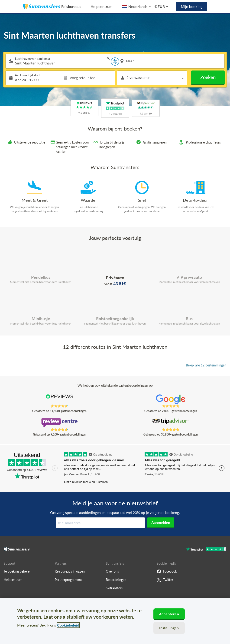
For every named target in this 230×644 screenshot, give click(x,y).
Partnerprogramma (68, 580)
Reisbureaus (71, 6)
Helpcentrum (101, 6)
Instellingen (169, 628)
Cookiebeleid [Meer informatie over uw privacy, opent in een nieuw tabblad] (68, 625)
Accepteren (169, 614)
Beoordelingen (116, 580)
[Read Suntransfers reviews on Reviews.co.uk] (59, 399)
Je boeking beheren (18, 571)
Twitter (165, 580)
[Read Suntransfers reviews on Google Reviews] (171, 399)
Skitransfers (114, 588)
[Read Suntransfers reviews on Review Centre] (59, 423)
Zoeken (208, 77)
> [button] (108, 58)
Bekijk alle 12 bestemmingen (206, 365)
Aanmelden (161, 522)
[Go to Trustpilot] (206, 550)
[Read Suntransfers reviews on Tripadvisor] (171, 423)
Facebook (167, 571)
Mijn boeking (192, 6)
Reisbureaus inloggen (70, 571)
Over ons (112, 571)
